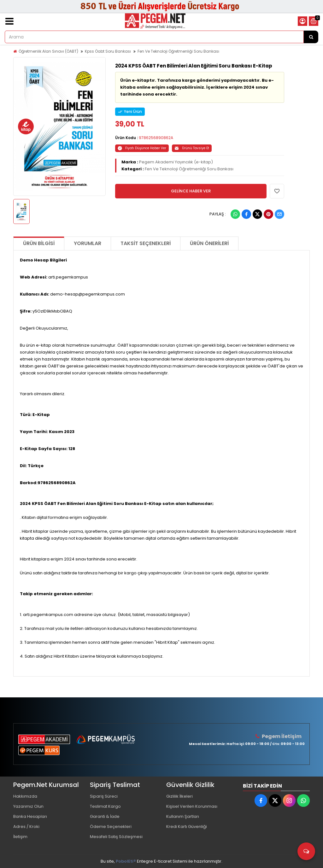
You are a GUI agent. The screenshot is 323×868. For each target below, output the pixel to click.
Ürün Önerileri (209, 243)
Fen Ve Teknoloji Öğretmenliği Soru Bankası (178, 51)
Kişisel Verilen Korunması (192, 806)
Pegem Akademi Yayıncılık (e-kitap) (176, 162)
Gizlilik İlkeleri (179, 796)
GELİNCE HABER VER (191, 191)
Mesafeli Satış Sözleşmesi (116, 837)
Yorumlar (88, 243)
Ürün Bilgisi (39, 243)
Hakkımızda (25, 796)
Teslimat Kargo (105, 806)
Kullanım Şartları (183, 816)
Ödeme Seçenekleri (111, 827)
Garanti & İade (105, 816)
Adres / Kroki (26, 827)
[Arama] (311, 37)
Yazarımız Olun (28, 806)
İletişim (20, 837)
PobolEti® (126, 861)
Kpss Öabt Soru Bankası (108, 51)
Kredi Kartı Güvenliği (187, 827)
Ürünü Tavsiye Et (192, 148)
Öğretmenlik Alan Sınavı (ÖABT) (48, 51)
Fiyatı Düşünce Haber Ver (142, 148)
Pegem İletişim (282, 736)
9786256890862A (156, 138)
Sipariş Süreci (104, 796)
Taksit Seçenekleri (146, 243)
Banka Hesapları (30, 816)
